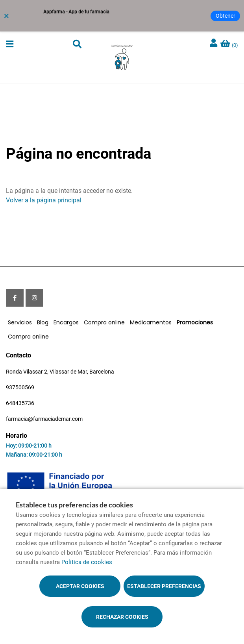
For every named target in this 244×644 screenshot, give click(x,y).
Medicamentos (151, 322)
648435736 (20, 403)
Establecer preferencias (164, 586)
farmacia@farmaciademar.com (44, 419)
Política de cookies (87, 562)
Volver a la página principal (44, 200)
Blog (43, 322)
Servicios (20, 322)
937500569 (20, 387)
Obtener (226, 16)
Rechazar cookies (122, 617)
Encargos (66, 322)
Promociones (195, 322)
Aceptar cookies (80, 586)
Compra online (104, 322)
